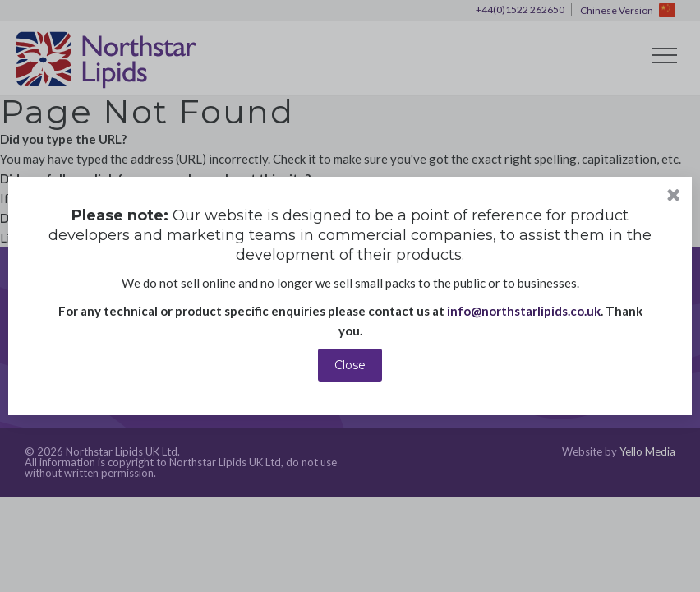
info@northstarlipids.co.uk (524, 311)
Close (350, 365)
